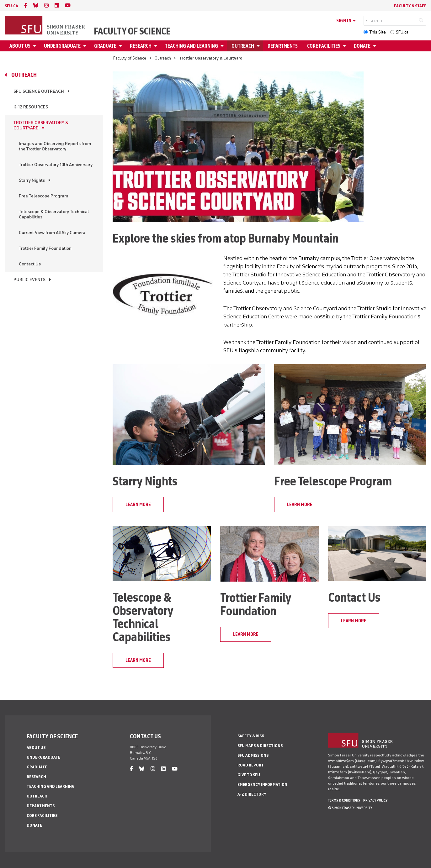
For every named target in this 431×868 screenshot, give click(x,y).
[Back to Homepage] (45, 26)
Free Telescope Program (43, 196)
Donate (362, 46)
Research (141, 46)
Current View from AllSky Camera (52, 233)
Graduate (105, 46)
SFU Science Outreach (39, 91)
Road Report (251, 765)
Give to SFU (249, 775)
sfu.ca (11, 6)
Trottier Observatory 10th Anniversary (56, 165)
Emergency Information (262, 784)
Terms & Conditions (344, 800)
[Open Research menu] (157, 46)
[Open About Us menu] (35, 46)
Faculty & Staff (410, 6)
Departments (283, 46)
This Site (378, 32)
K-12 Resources (31, 107)
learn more (138, 505)
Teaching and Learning (192, 46)
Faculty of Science (132, 31)
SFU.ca (402, 32)
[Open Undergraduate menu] (86, 46)
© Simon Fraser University (350, 808)
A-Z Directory (252, 794)
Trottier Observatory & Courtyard (41, 125)
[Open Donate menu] (375, 46)
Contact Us (30, 264)
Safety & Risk (251, 736)
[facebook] (26, 5)
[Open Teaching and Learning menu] (223, 46)
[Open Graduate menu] (121, 46)
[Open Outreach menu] (259, 46)
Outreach (243, 46)
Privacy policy (375, 800)
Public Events (29, 280)
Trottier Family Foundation (45, 248)
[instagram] (46, 5)
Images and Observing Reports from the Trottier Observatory (55, 146)
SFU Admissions (253, 755)
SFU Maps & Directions (260, 746)
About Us (20, 46)
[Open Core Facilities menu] (345, 46)
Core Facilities (324, 46)
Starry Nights (32, 180)
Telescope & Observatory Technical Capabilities (54, 214)
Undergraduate (62, 46)
